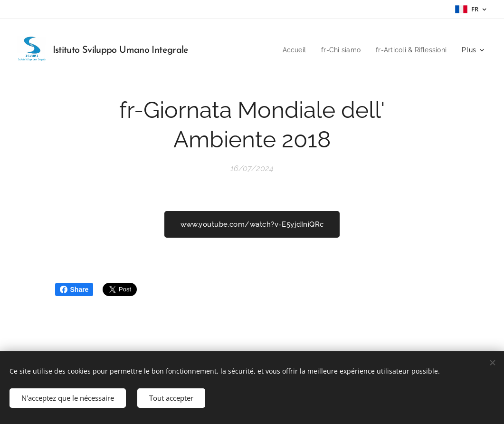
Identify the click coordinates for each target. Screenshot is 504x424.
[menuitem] (288, 50)
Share (74, 289)
